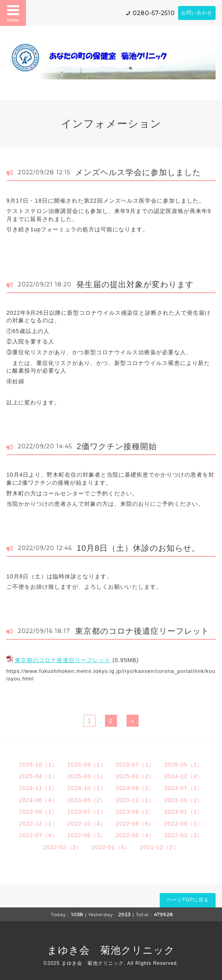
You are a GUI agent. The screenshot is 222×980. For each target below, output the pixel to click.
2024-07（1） (183, 788)
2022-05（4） (135, 835)
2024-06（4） (39, 800)
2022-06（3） (87, 835)
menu (13, 13)
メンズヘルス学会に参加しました (138, 172)
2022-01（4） (111, 847)
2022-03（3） (183, 835)
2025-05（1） (183, 765)
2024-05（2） (87, 800)
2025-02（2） (135, 776)
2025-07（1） (135, 765)
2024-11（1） (39, 788)
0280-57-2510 (154, 13)
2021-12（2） (160, 847)
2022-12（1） (39, 824)
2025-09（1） (87, 765)
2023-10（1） (183, 800)
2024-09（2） (135, 788)
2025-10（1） (39, 765)
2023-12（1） (135, 800)
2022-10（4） (87, 824)
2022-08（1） (183, 824)
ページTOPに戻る (187, 900)
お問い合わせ (197, 13)
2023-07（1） (87, 812)
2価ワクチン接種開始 (117, 446)
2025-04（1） (39, 776)
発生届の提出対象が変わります (135, 284)
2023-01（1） (183, 812)
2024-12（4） (183, 776)
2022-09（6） (135, 824)
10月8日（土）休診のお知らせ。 (138, 548)
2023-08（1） (39, 812)
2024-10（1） (87, 788)
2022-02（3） (62, 847)
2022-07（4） (39, 835)
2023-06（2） (135, 812)
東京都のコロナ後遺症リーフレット (142, 631)
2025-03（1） (87, 776)
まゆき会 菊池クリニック (111, 950)
